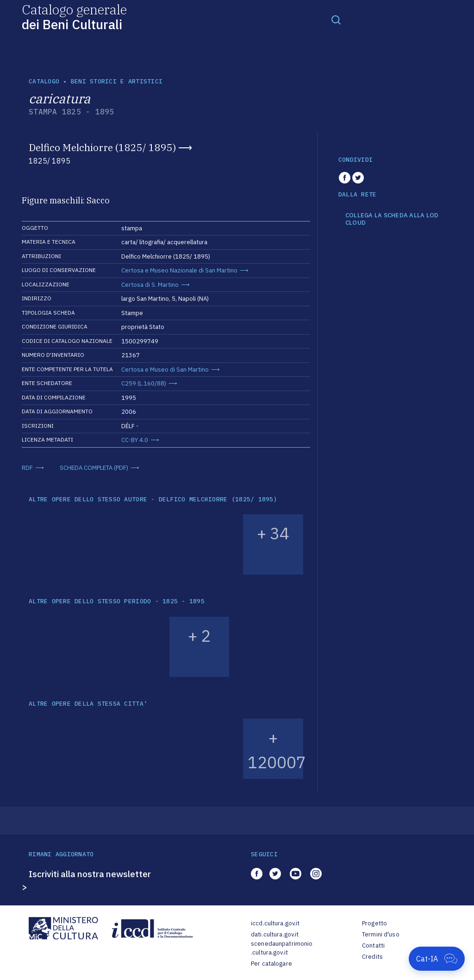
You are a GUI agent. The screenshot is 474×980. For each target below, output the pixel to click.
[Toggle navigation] (336, 19)
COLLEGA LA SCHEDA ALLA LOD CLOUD (392, 219)
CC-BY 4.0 (135, 440)
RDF (27, 468)
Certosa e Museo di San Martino (165, 370)
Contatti (373, 945)
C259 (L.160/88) (144, 383)
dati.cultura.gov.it (275, 934)
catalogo (44, 81)
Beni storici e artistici (117, 81)
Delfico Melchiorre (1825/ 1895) (102, 147)
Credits (372, 957)
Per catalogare (271, 964)
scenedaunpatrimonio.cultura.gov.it (282, 948)
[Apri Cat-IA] (437, 959)
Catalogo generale (74, 16)
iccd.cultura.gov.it (275, 923)
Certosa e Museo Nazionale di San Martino (179, 270)
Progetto (374, 923)
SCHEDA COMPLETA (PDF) (94, 468)
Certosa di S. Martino (150, 285)
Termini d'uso (381, 934)
